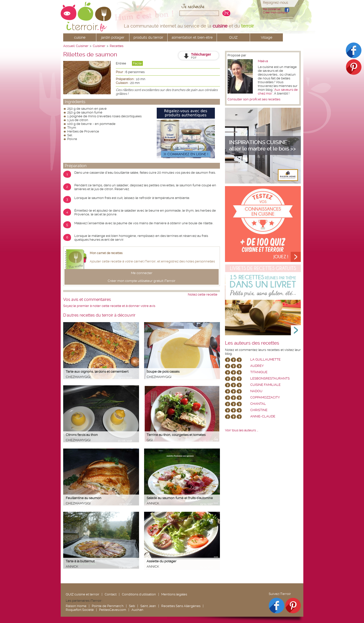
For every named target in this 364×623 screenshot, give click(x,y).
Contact (111, 594)
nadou (256, 391)
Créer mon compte (275, 13)
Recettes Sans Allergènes (181, 606)
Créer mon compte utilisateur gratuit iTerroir (142, 281)
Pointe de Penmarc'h (108, 606)
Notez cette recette (203, 294)
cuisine (80, 37)
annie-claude (263, 416)
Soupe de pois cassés (163, 372)
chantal (258, 404)
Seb (132, 606)
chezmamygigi (78, 377)
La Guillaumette (265, 359)
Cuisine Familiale (265, 385)
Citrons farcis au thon (82, 435)
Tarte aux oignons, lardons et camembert (97, 372)
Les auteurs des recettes (252, 343)
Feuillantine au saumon (84, 498)
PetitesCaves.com (113, 610)
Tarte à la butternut (80, 561)
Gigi (150, 440)
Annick (153, 503)
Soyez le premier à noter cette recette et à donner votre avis (109, 306)
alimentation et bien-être (192, 37)
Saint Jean (148, 606)
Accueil (69, 46)
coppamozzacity (265, 397)
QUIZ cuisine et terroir (83, 594)
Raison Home (76, 606)
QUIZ (233, 37)
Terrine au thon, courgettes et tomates (176, 435)
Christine (259, 410)
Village (267, 37)
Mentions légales (174, 594)
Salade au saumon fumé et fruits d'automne (180, 498)
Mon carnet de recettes (106, 253)
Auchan (137, 610)
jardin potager (113, 37)
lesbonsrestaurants (270, 378)
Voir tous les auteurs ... (242, 430)
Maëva (263, 61)
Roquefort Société (80, 610)
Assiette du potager (162, 561)
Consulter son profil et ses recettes (254, 99)
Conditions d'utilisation (139, 594)
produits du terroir (148, 37)
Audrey (257, 366)
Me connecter (272, 9)
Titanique (259, 372)
